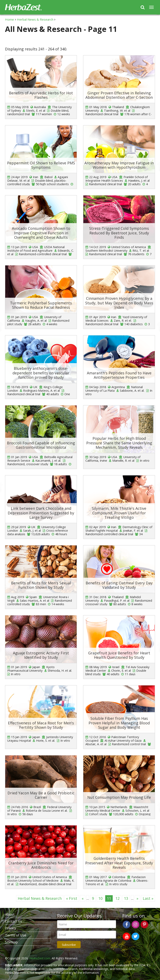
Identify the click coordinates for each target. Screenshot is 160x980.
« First (72, 898)
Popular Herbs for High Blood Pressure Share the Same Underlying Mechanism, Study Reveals (119, 443)
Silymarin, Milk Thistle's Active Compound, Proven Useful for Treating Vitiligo (119, 513)
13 (126, 898)
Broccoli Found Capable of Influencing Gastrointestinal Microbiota (41, 445)
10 (100, 898)
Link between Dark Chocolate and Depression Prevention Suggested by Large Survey (41, 513)
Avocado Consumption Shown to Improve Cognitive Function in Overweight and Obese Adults (41, 233)
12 (117, 898)
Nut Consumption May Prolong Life (119, 797)
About (10, 914)
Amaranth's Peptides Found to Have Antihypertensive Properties (119, 375)
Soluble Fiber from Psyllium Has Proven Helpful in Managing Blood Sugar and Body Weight (119, 723)
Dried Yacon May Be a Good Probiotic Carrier (41, 795)
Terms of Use (16, 935)
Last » (148, 898)
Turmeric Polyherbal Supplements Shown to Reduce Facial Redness (41, 305)
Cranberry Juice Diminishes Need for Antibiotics (41, 865)
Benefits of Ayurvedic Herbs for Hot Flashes (41, 95)
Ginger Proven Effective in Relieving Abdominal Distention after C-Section (119, 95)
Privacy (11, 928)
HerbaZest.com (40, 958)
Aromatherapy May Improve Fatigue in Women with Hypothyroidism (119, 165)
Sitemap (11, 942)
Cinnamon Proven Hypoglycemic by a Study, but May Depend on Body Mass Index (119, 303)
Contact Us (14, 921)
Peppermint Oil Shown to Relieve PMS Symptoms (41, 165)
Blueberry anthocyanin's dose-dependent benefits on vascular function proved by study (41, 373)
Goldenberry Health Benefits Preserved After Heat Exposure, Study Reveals (119, 863)
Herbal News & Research (40, 898)
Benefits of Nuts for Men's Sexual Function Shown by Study (41, 585)
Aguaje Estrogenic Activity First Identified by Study (41, 655)
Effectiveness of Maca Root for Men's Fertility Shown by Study (41, 725)
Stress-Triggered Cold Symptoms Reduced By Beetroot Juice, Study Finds (119, 233)
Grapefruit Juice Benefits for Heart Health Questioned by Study (119, 655)
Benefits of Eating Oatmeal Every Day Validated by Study (119, 585)
